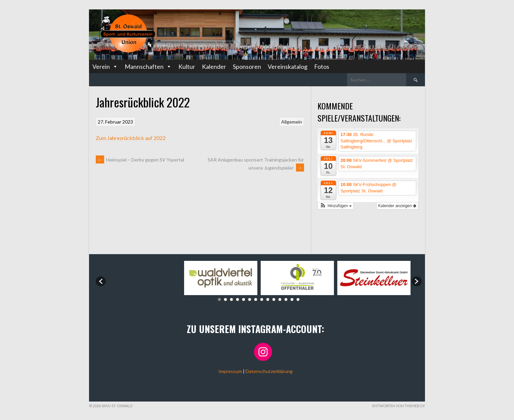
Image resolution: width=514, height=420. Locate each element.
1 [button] (219, 299)
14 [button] (298, 299)
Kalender (214, 66)
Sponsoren (247, 66)
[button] (336, 206)
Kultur (187, 66)
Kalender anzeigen (397, 206)
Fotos (322, 66)
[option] (144, 278)
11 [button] (280, 299)
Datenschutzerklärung (269, 371)
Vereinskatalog (288, 66)
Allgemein (292, 122)
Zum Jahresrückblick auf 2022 (131, 138)
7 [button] (256, 299)
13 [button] (292, 299)
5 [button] (244, 299)
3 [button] (231, 299)
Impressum (230, 371)
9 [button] (268, 299)
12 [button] (286, 299)
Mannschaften (148, 66)
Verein (105, 66)
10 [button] (274, 299)
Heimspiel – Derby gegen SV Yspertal (140, 160)
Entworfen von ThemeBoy (399, 406)
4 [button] (238, 299)
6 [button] (250, 299)
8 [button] (262, 299)
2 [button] (225, 299)
